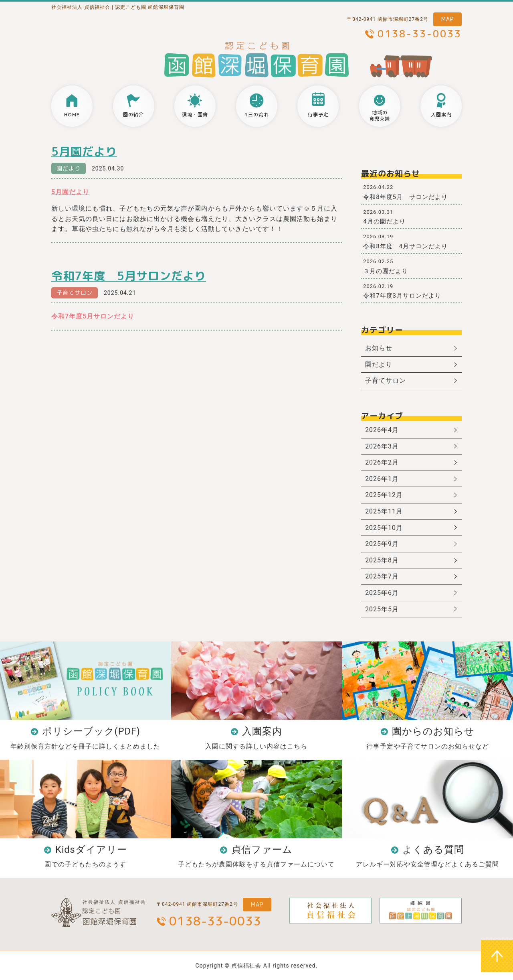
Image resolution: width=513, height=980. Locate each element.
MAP (447, 19)
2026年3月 (382, 446)
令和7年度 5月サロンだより (129, 276)
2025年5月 (382, 609)
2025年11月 (384, 511)
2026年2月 (382, 462)
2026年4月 (382, 430)
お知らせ (379, 348)
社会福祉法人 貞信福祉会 (81, 7)
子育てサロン (75, 293)
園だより (69, 168)
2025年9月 (382, 544)
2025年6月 (382, 593)
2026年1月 (382, 479)
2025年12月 (384, 495)
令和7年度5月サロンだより (93, 316)
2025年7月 (382, 576)
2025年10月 (384, 528)
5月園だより (84, 151)
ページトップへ (497, 956)
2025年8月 (382, 560)
